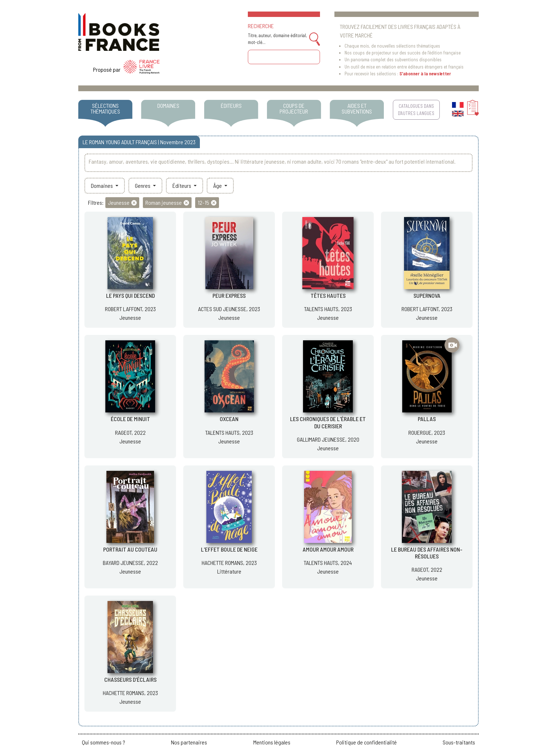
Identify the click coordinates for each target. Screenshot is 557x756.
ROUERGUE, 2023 (427, 432)
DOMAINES (168, 105)
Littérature (229, 571)
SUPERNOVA (427, 295)
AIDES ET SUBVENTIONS (357, 108)
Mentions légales (272, 742)
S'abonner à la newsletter (425, 74)
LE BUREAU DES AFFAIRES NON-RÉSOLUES (427, 553)
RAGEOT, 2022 (130, 432)
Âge (218, 185)
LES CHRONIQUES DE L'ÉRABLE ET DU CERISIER (328, 422)
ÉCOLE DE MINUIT (130, 419)
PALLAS (427, 419)
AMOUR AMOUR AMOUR (328, 549)
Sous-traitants (459, 742)
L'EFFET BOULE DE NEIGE (229, 549)
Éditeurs (182, 185)
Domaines (102, 185)
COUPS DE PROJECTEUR (294, 108)
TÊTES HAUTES (328, 295)
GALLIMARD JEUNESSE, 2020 (328, 439)
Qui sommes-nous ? (104, 742)
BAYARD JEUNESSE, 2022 (130, 563)
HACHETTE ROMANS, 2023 (229, 563)
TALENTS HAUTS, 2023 (328, 309)
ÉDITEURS (231, 105)
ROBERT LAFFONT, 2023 (130, 309)
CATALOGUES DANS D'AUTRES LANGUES (416, 109)
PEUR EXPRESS (229, 295)
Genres (143, 185)
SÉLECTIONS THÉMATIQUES (105, 108)
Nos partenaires (189, 742)
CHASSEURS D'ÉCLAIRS (130, 679)
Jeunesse (130, 317)
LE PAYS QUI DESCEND (130, 295)
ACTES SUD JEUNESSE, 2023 (229, 309)
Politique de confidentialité (367, 742)
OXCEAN (229, 419)
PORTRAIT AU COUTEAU (130, 549)
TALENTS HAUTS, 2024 (328, 563)
